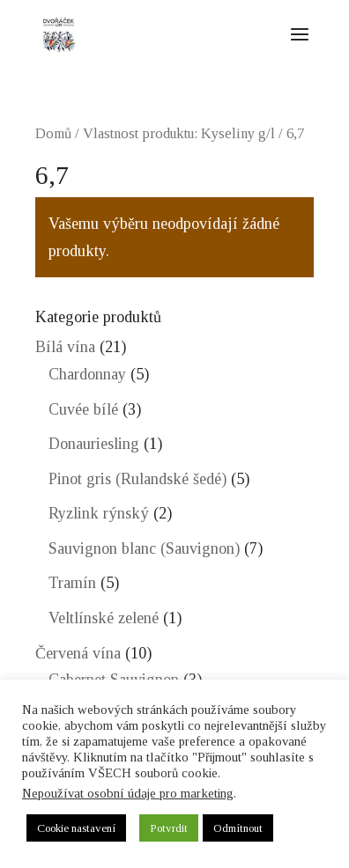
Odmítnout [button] (238, 828)
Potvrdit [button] (169, 828)
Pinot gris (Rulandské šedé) (137, 479)
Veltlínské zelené (104, 618)
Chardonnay (87, 374)
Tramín (72, 583)
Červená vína (78, 653)
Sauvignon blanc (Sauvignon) (144, 548)
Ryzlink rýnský (99, 513)
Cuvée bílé (83, 409)
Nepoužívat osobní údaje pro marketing (128, 793)
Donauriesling (94, 444)
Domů (53, 133)
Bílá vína (65, 347)
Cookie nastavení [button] (76, 828)
